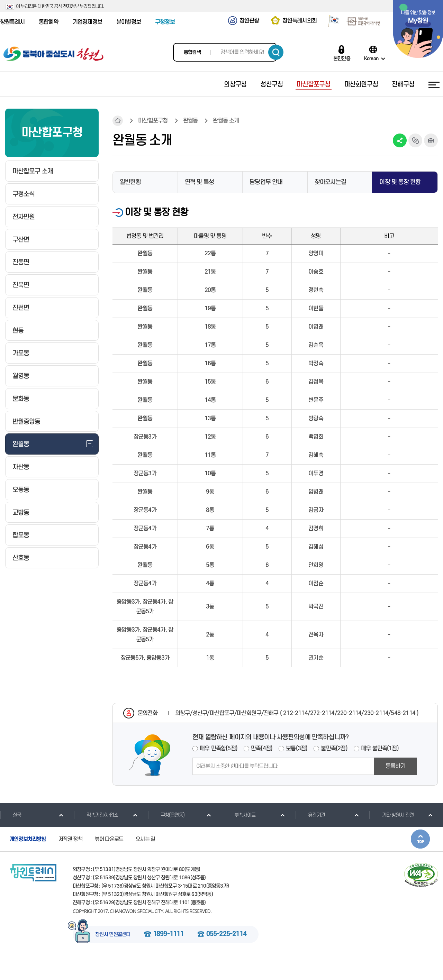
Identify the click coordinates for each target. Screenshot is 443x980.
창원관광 (249, 21)
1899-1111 (168, 934)
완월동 (191, 121)
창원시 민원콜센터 (113, 935)
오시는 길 (145, 839)
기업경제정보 (87, 22)
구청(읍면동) (166, 815)
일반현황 (130, 182)
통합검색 (192, 52)
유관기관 (310, 815)
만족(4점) (262, 749)
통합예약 (49, 22)
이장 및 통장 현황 (400, 182)
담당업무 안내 (266, 182)
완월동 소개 (226, 121)
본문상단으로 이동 (420, 839)
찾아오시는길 (330, 182)
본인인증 (342, 58)
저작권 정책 (70, 839)
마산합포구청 (153, 121)
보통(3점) (297, 749)
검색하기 (276, 52)
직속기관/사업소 (96, 815)
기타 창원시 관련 (392, 815)
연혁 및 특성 (199, 182)
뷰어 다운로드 (109, 839)
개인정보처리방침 (28, 839)
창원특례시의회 (300, 21)
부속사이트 (238, 815)
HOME (118, 121)
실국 (11, 815)
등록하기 (395, 766)
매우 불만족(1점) (380, 749)
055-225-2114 (226, 934)
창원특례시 (12, 22)
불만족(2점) (334, 749)
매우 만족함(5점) (219, 749)
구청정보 (165, 22)
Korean (371, 58)
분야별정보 (129, 22)
